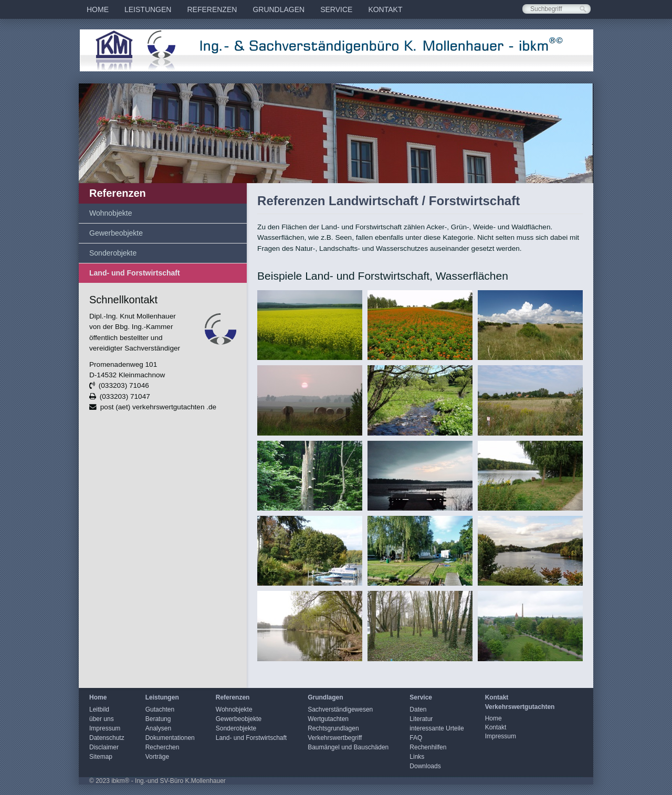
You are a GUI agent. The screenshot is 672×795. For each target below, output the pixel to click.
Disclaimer (104, 747)
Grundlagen (279, 9)
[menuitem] (98, 9)
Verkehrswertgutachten (520, 707)
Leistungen (148, 9)
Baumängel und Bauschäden (348, 747)
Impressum (105, 728)
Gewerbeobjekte (116, 233)
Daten (418, 709)
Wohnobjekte (111, 213)
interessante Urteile (437, 728)
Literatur (421, 719)
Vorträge (157, 757)
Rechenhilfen (428, 747)
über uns (102, 719)
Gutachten (160, 709)
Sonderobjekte (113, 253)
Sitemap (101, 757)
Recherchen (162, 747)
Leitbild (99, 709)
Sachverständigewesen (340, 709)
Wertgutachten (328, 719)
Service (336, 9)
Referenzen (212, 9)
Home (98, 9)
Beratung (158, 719)
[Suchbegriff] (556, 9)
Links (417, 757)
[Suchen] (583, 9)
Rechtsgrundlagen (333, 728)
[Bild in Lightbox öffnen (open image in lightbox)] (310, 325)
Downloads (425, 766)
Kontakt (385, 9)
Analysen (158, 728)
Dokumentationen (170, 738)
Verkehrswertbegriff (335, 738)
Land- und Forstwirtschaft (135, 273)
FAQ (416, 738)
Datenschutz (107, 738)
